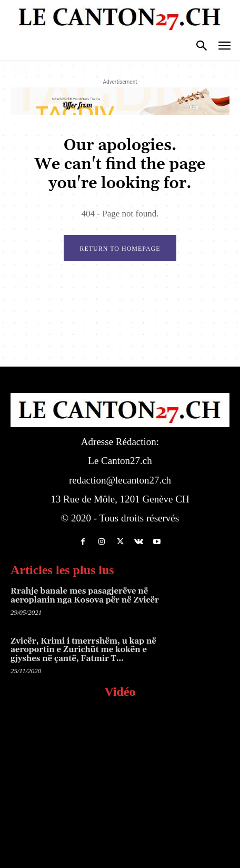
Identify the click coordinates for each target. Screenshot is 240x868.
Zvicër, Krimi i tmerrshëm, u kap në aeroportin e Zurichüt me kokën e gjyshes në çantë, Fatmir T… (83, 650)
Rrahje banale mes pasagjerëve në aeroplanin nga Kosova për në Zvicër (85, 596)
